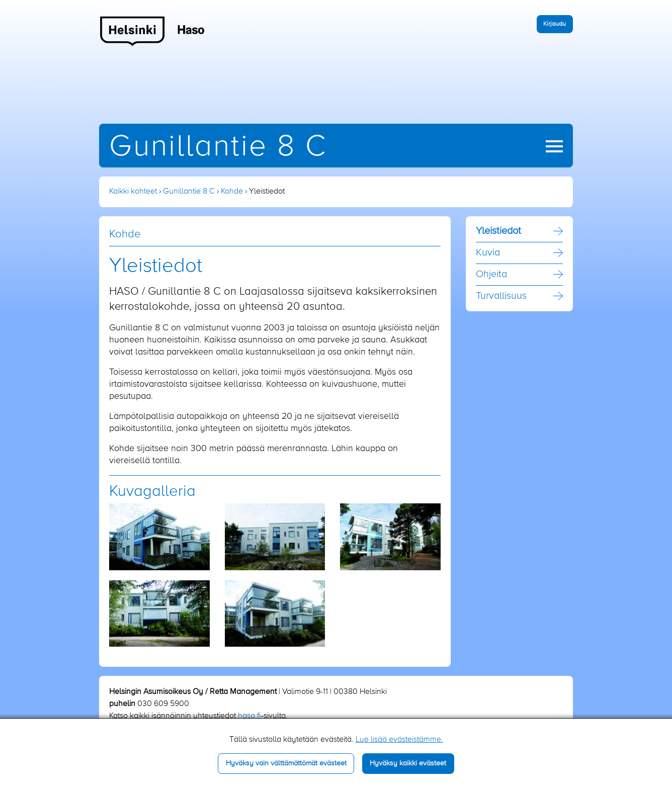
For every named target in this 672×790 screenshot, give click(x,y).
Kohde (232, 192)
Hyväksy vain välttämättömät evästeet (286, 763)
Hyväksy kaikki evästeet (408, 763)
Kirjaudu (555, 24)
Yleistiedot (498, 231)
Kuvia (488, 253)
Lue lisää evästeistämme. (399, 740)
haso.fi (249, 716)
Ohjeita (491, 275)
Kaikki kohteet (133, 192)
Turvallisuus (501, 296)
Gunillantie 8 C (218, 147)
